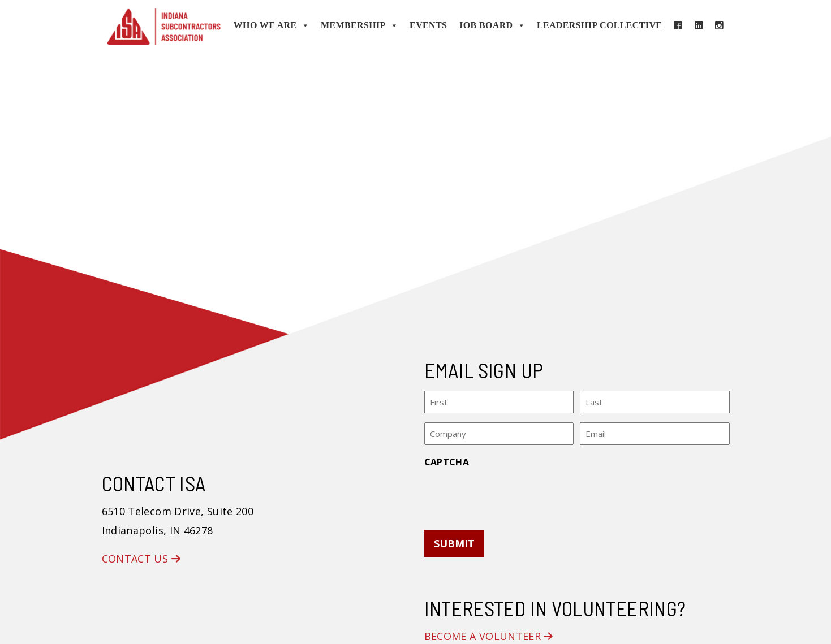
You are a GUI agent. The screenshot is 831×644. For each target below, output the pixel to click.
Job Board (492, 25)
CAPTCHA (447, 461)
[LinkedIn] (699, 25)
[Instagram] (719, 25)
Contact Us (141, 559)
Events (428, 25)
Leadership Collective (600, 25)
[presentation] (510, 495)
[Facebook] (678, 25)
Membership (359, 25)
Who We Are (272, 25)
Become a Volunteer (489, 636)
